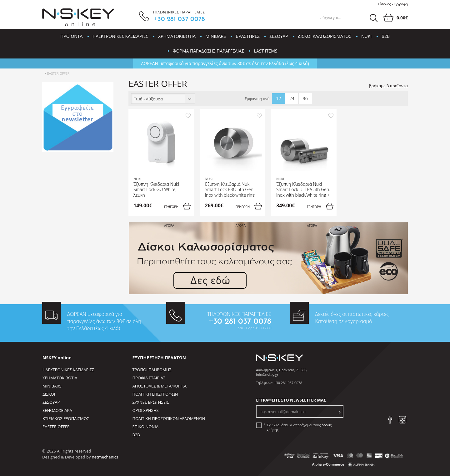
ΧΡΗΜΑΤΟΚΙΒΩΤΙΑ (177, 36)
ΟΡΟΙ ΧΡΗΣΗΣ (146, 410)
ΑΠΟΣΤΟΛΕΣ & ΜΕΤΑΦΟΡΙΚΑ (160, 386)
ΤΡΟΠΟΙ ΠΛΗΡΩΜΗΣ (152, 370)
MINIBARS (215, 36)
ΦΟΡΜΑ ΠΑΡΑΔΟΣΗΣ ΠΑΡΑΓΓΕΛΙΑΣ (208, 51)
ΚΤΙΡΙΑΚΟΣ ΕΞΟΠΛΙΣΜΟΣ (66, 418)
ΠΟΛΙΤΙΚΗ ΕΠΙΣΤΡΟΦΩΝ (155, 394)
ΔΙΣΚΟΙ (49, 394)
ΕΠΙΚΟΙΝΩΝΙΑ (146, 427)
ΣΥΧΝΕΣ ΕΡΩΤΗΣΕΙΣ (151, 402)
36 (305, 98)
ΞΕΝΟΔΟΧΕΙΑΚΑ (57, 410)
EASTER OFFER (56, 427)
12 (278, 98)
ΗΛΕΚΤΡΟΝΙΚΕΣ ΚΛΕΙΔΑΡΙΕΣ (120, 36)
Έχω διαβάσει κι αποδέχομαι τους (299, 427)
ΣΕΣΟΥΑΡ (279, 36)
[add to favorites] (188, 115)
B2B (386, 36)
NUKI (366, 36)
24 (292, 98)
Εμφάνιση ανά (257, 99)
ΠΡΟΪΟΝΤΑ (71, 36)
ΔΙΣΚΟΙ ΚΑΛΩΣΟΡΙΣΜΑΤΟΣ (325, 36)
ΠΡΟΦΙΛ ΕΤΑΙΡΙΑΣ (149, 378)
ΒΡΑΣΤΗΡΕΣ (247, 36)
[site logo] (78, 18)
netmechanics (105, 457)
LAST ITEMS (266, 51)
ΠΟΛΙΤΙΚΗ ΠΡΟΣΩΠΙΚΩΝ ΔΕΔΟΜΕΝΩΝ (169, 418)
